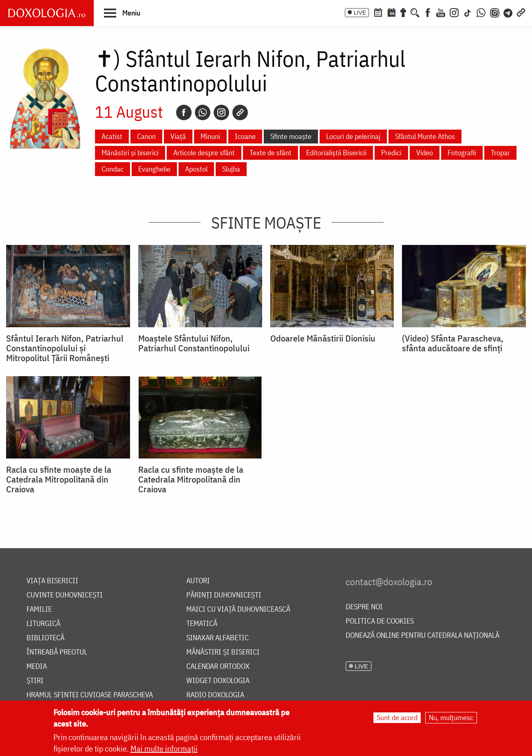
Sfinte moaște (291, 136)
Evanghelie (154, 169)
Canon (146, 136)
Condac (113, 169)
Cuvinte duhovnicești (65, 595)
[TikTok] (468, 12)
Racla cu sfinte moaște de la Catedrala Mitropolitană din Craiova (59, 479)
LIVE (360, 13)
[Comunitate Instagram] (495, 12)
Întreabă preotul (57, 652)
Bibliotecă (45, 638)
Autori (198, 581)
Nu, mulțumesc (451, 717)
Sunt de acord (397, 717)
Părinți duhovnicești (224, 595)
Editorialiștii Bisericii (336, 153)
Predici (391, 153)
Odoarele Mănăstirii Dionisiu (323, 338)
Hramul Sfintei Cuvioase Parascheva (90, 695)
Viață (178, 136)
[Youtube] (441, 12)
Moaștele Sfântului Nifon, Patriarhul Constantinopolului (194, 343)
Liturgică (43, 624)
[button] (122, 13)
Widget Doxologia (218, 681)
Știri (35, 681)
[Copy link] (240, 112)
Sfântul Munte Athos (425, 136)
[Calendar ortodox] (378, 12)
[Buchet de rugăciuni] (403, 12)
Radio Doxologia (215, 695)
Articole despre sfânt (204, 153)
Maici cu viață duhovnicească (238, 609)
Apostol (196, 169)
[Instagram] (454, 12)
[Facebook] (428, 12)
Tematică (202, 624)
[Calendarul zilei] (391, 12)
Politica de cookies (380, 621)
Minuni (210, 136)
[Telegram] (508, 12)
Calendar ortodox (218, 667)
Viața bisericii (52, 581)
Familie (39, 609)
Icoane (245, 136)
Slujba (231, 169)
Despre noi (364, 607)
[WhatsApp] (481, 12)
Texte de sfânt (270, 153)
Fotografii (462, 153)
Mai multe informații (164, 748)
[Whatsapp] (203, 112)
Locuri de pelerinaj (353, 136)
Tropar (500, 153)
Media (37, 667)
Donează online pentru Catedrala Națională (423, 636)
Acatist (112, 136)
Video (425, 153)
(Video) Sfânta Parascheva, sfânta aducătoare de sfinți (453, 343)
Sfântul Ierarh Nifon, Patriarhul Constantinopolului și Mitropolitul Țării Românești (65, 348)
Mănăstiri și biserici (130, 153)
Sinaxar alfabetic (217, 638)
